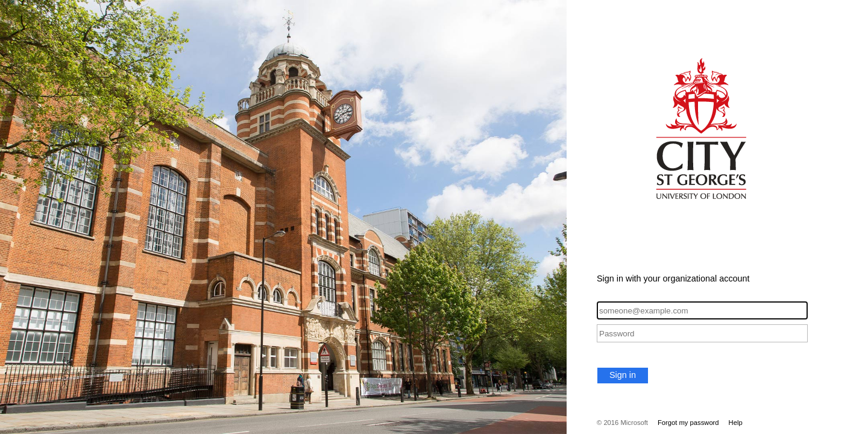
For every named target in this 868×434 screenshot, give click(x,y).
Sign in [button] (623, 375)
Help (736, 423)
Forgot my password (688, 423)
